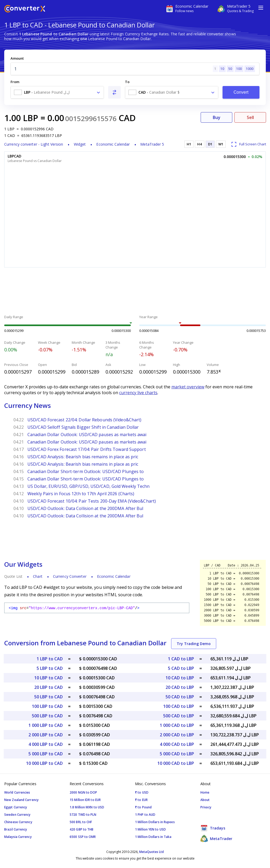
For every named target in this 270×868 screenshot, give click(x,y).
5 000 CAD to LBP (177, 754)
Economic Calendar (113, 144)
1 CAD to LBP (181, 659)
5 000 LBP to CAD (46, 754)
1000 (250, 69)
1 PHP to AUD (145, 815)
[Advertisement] (135, 292)
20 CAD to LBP (180, 687)
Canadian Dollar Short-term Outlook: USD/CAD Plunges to (86, 471)
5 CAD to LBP (181, 668)
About (205, 800)
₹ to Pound (143, 807)
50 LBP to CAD (49, 697)
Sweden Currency (17, 815)
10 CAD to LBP (180, 678)
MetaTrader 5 (152, 144)
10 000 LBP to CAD (44, 763)
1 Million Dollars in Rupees (155, 822)
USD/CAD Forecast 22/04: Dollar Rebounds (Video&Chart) (84, 420)
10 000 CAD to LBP (176, 763)
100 (239, 69)
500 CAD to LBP (179, 716)
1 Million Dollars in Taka (153, 837)
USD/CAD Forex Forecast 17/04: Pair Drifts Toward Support (87, 449)
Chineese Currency (18, 822)
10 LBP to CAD (49, 678)
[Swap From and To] (114, 92)
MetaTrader (216, 838)
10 (222, 69)
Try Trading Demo (194, 644)
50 (230, 69)
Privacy (206, 807)
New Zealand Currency (21, 800)
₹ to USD (142, 792)
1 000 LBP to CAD (46, 725)
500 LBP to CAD (47, 716)
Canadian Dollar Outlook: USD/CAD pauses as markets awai (87, 435)
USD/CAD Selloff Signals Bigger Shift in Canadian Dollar (83, 427)
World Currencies (17, 792)
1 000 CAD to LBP (177, 725)
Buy (217, 117)
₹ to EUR (141, 800)
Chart (38, 576)
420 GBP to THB (81, 829)
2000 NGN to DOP (83, 792)
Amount (17, 58)
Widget (80, 144)
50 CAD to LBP (180, 697)
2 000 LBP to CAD (46, 735)
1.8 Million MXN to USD (87, 807)
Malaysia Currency (18, 837)
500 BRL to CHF (81, 822)
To (127, 82)
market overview (188, 387)
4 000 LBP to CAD (46, 744)
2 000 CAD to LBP (177, 735)
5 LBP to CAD (50, 668)
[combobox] (57, 92)
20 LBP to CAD (49, 687)
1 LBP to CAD (50, 659)
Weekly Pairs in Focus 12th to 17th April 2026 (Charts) (81, 494)
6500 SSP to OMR (83, 837)
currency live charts (138, 393)
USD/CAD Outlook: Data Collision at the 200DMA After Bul (85, 508)
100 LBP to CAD (47, 706)
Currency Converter (70, 576)
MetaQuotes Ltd (151, 852)
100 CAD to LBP (179, 706)
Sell (250, 117)
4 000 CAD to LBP (177, 744)
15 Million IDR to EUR (85, 800)
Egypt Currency (16, 807)
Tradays (213, 828)
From (15, 82)
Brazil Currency (16, 829)
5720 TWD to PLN (83, 815)
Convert (241, 92)
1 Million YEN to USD (150, 829)
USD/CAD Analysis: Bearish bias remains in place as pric (83, 457)
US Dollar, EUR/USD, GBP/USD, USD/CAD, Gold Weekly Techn (89, 486)
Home (205, 792)
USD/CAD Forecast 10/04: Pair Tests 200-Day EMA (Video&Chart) (92, 501)
